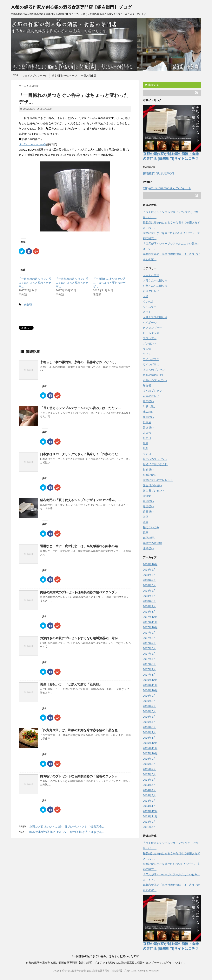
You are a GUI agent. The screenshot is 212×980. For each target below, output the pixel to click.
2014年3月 (149, 795)
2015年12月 (150, 743)
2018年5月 (149, 591)
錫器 (146, 533)
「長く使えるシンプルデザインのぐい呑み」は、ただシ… (80, 408)
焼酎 (146, 449)
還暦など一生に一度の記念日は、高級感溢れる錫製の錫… (80, 546)
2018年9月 (149, 570)
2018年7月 (149, 580)
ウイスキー (150, 307)
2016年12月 (150, 680)
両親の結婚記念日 (154, 375)
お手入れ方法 (151, 275)
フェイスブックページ (35, 76)
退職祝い (148, 501)
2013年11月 (150, 816)
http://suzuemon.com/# (32, 144)
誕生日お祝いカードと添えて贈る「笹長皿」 (71, 684)
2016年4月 (149, 722)
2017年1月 (149, 675)
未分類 (28, 305)
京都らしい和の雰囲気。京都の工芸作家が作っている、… (80, 362)
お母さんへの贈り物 (155, 281)
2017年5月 (149, 654)
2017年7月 (149, 643)
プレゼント (150, 344)
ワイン (147, 354)
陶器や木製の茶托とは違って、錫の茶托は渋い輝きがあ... (67, 832)
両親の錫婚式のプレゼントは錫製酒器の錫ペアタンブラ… (80, 592)
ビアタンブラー (152, 328)
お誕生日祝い (151, 291)
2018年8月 (149, 575)
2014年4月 (149, 790)
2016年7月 (149, 706)
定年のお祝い (151, 396)
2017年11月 (150, 622)
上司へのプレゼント (155, 370)
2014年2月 (149, 801)
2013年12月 (150, 811)
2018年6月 (149, 585)
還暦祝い (148, 506)
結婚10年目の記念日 (155, 464)
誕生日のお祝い (152, 485)
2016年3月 (149, 727)
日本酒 (147, 422)
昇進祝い (148, 428)
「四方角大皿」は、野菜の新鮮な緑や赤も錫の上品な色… (80, 730)
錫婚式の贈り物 (152, 543)
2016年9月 (149, 696)
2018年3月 (149, 601)
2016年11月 (150, 685)
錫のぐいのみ (151, 527)
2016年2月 (149, 732)
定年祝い (148, 401)
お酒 (146, 296)
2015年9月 (149, 759)
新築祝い (148, 417)
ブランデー (150, 338)
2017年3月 (149, 664)
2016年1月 (149, 738)
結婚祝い (148, 470)
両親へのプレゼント (155, 380)
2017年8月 (149, 638)
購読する (152, 85)
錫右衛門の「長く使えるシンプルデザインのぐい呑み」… (80, 500)
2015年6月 (149, 774)
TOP (16, 75)
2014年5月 (149, 785)
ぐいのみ (148, 302)
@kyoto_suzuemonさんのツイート (167, 188)
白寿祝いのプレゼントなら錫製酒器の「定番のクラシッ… (80, 776)
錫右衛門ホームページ (64, 76)
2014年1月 (149, 806)
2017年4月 (149, 659)
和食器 (147, 386)
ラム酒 (147, 349)
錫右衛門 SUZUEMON (158, 173)
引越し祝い (150, 407)
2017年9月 (149, 633)
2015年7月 (149, 769)
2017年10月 (150, 627)
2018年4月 (149, 596)
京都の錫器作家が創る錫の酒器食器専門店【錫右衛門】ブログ (71, 7)
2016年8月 (149, 701)
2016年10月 (150, 690)
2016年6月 (149, 711)
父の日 (147, 454)
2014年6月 (149, 780)
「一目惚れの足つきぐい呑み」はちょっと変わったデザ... (35, 283)
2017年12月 (150, 617)
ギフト (147, 312)
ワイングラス (151, 359)
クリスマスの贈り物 (155, 317)
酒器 (146, 517)
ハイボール (150, 323)
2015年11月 (150, 748)
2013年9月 (149, 822)
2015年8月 (149, 764)
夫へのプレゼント (154, 391)
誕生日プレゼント (154, 491)
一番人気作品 (89, 76)
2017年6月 (149, 648)
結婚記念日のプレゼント (158, 480)
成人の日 (148, 412)
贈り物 (147, 496)
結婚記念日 (150, 475)
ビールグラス (151, 333)
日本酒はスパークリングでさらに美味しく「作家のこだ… (80, 454)
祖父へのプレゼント (155, 459)
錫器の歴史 (150, 538)
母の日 (147, 438)
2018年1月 (149, 612)
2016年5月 (149, 717)
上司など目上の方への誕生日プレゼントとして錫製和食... (67, 827)
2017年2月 (149, 669)
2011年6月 (149, 827)
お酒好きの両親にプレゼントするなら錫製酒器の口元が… (80, 638)
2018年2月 (149, 606)
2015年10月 (150, 753)
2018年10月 (150, 564)
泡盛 (146, 443)
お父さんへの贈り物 (155, 286)
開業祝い (148, 548)
